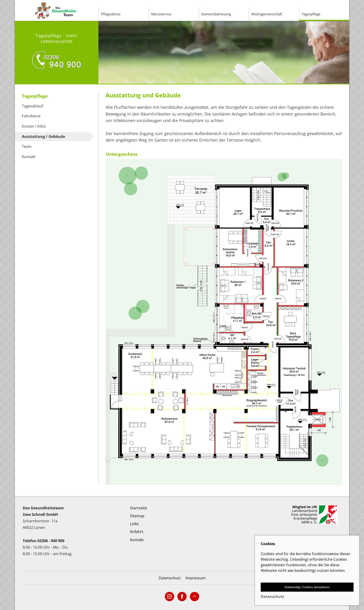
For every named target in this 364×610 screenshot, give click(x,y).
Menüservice (161, 14)
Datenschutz (170, 578)
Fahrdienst (31, 116)
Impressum (195, 578)
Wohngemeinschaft (267, 14)
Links (134, 524)
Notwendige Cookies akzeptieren (307, 587)
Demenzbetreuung (216, 14)
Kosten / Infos (34, 126)
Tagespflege (311, 14)
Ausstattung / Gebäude (43, 136)
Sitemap (137, 516)
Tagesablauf (32, 106)
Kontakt (29, 157)
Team (27, 146)
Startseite (138, 508)
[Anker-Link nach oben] (195, 597)
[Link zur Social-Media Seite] (169, 597)
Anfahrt (137, 532)
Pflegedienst (111, 14)
